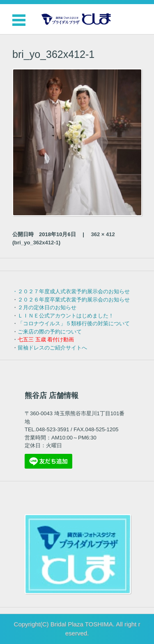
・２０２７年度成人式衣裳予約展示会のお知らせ (71, 291)
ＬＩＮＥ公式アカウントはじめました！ (66, 316)
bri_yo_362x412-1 (36, 243)
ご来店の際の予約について (50, 332)
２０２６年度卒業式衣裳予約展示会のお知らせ (74, 300)
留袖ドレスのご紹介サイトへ (52, 348)
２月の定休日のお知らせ (47, 307)
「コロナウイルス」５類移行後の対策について (74, 323)
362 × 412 (103, 234)
